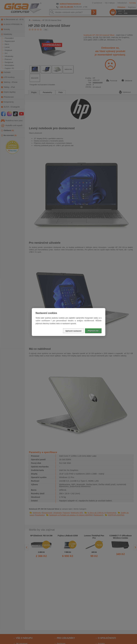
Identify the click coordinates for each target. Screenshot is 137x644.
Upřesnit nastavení (73, 331)
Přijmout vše (93, 331)
